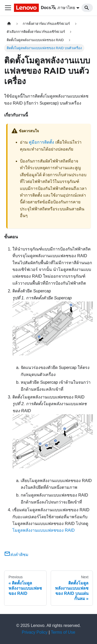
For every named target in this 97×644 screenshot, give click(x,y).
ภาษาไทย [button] (63, 8)
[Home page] (9, 24)
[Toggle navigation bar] (8, 8)
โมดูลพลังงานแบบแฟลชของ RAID (44, 530)
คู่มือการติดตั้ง (41, 142)
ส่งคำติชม (16, 555)
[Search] (87, 8)
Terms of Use (63, 632)
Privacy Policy (35, 632)
